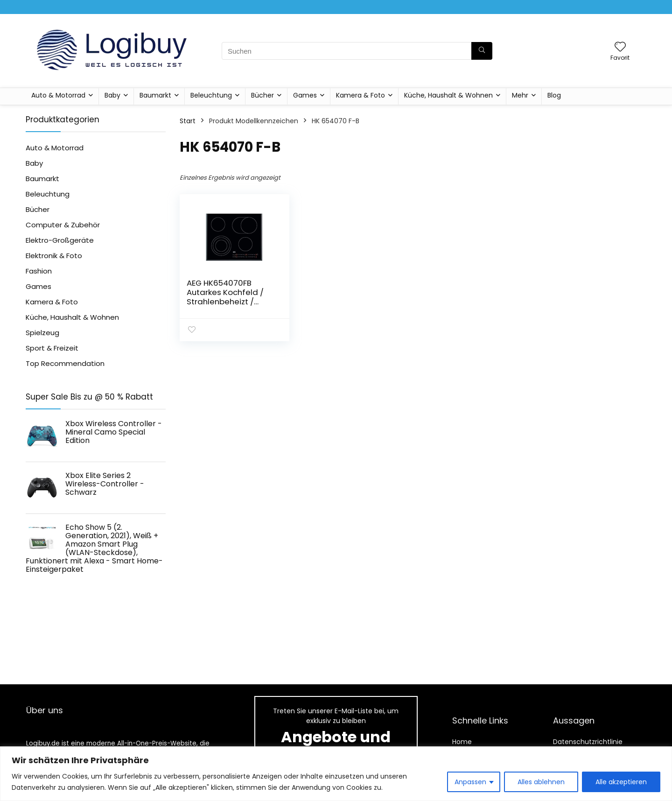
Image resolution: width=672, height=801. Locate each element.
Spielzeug (42, 333)
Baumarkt (155, 95)
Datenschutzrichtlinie (588, 742)
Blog (554, 95)
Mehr (520, 95)
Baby (112, 95)
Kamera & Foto (360, 95)
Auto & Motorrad (58, 95)
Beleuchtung (211, 95)
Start (188, 121)
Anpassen (470, 782)
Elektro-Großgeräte (60, 240)
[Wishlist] (620, 47)
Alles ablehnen (541, 782)
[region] (336, 774)
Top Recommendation (65, 363)
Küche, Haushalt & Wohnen (448, 95)
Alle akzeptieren (621, 782)
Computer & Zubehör (63, 225)
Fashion (39, 271)
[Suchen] (482, 51)
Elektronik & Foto (54, 256)
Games (305, 95)
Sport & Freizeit (52, 348)
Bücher (262, 95)
